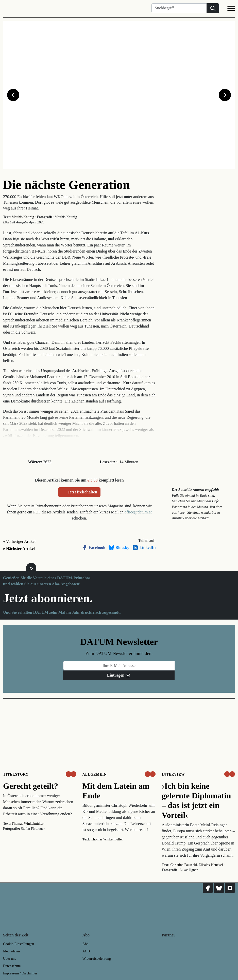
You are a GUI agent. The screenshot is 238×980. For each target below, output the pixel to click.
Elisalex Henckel (211, 865)
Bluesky (119, 548)
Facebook (93, 548)
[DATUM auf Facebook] (208, 888)
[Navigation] (231, 9)
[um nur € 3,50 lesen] (71, 774)
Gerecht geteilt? (31, 786)
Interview (173, 774)
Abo (86, 944)
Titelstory (16, 774)
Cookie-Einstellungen (19, 944)
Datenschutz (12, 966)
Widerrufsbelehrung (97, 959)
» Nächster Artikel (19, 549)
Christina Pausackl (184, 865)
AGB (86, 951)
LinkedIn (144, 548)
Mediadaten (11, 951)
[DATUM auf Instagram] (230, 888)
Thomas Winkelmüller (28, 824)
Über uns (10, 959)
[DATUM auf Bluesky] (219, 888)
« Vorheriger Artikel (19, 541)
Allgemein (95, 774)
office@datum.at (138, 512)
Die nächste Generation (66, 185)
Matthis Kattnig (23, 217)
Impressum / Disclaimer (20, 973)
